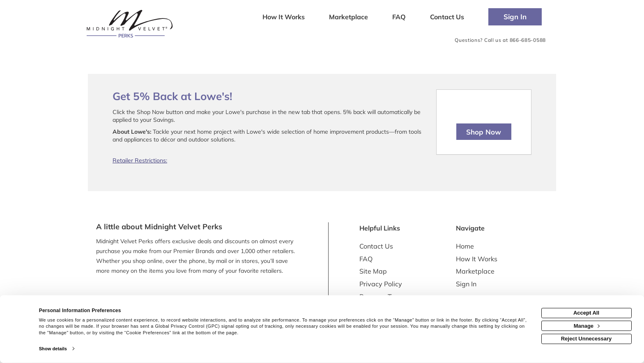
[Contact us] (447, 18)
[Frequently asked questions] (399, 18)
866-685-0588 (528, 40)
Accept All (586, 313)
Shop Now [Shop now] (484, 132)
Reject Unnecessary (586, 339)
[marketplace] (348, 18)
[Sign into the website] (515, 17)
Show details (53, 349)
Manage (587, 325)
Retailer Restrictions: (140, 160)
